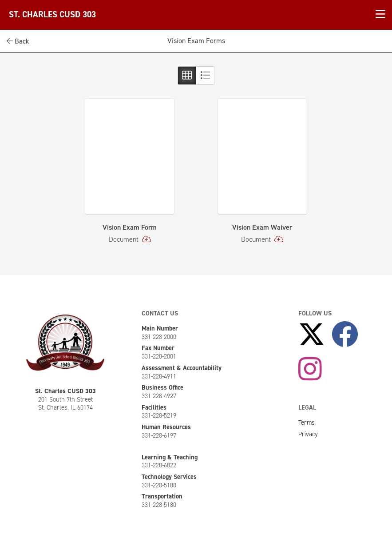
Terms (307, 422)
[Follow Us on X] (312, 335)
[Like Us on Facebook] (345, 335)
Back (18, 41)
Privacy (308, 434)
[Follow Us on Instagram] (310, 370)
